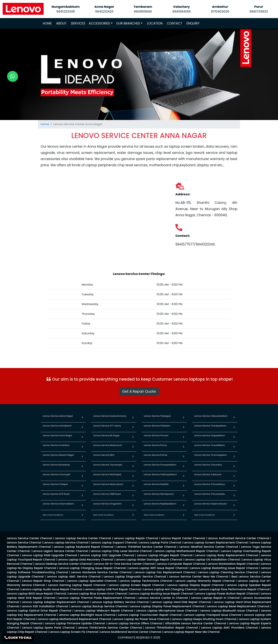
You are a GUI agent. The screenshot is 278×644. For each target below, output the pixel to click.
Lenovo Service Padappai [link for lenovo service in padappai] (157, 416)
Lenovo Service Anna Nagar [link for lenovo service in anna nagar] (57, 435)
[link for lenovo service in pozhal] (184, 456)
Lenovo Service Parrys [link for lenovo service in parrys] (155, 445)
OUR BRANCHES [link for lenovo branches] (128, 23)
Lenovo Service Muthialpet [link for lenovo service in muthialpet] (107, 474)
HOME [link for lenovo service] (48, 23)
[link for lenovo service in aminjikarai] (82, 427)
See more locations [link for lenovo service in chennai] (53, 515)
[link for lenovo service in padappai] (184, 417)
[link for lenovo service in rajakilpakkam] (184, 505)
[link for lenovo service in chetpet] (82, 486)
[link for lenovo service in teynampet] (133, 466)
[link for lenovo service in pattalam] (184, 427)
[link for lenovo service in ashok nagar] (82, 417)
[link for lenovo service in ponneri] (184, 437)
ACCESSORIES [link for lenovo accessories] (99, 23)
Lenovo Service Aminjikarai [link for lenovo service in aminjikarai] (57, 426)
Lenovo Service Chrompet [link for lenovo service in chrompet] (56, 474)
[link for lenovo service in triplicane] (234, 476)
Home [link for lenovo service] (45, 124)
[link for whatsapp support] (139, 395)
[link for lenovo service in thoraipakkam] (234, 427)
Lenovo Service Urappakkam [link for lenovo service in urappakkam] (210, 435)
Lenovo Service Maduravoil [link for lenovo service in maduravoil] (108, 445)
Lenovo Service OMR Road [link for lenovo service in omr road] (107, 494)
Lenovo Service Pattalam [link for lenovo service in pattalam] (157, 426)
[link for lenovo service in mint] (133, 456)
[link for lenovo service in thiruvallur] (234, 466)
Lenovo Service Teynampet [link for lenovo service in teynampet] (108, 465)
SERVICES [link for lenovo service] (78, 23)
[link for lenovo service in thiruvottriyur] (234, 486)
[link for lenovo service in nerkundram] (133, 486)
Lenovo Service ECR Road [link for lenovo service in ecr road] (56, 494)
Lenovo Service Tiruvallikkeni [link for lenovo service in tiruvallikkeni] (209, 445)
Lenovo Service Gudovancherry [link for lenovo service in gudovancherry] (110, 416)
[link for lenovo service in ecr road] (82, 495)
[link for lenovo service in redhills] (184, 486)
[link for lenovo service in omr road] (133, 495)
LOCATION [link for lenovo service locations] (155, 23)
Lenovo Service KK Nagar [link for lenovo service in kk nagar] (106, 435)
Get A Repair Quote (139, 391)
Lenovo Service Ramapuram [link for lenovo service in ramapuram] (159, 494)
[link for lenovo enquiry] (30, 538)
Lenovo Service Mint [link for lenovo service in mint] (104, 455)
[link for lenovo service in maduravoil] (133, 447)
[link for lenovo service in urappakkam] (234, 437)
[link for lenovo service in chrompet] (82, 476)
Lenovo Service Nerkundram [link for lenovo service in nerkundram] (108, 484)
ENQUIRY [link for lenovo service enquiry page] (193, 23)
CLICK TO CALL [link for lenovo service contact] (18, 638)
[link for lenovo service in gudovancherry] (133, 417)
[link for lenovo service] (23, 9)
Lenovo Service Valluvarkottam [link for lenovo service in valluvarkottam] (211, 416)
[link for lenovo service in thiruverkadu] (234, 495)
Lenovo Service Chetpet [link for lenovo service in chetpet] (55, 484)
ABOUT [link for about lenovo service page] (61, 23)
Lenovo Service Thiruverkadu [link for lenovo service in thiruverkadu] (210, 494)
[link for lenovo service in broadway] (82, 466)
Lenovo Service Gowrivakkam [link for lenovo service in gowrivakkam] (58, 504)
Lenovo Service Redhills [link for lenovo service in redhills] (156, 484)
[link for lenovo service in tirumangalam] (234, 456)
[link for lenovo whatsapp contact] (12, 76)
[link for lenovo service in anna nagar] (82, 437)
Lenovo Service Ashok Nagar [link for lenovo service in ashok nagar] (58, 416)
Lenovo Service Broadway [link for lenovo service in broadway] (56, 465)
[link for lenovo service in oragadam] (133, 505)
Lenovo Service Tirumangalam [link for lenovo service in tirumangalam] (211, 455)
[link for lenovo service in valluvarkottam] (234, 417)
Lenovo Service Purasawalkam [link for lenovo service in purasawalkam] (160, 465)
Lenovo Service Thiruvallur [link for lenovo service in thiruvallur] (208, 465)
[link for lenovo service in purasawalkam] (184, 466)
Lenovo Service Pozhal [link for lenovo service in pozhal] (155, 455)
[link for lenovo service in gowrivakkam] (82, 505)
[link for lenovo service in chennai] (82, 515)
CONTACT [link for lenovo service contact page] (174, 23)
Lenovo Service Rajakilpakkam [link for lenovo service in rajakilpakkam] (160, 504)
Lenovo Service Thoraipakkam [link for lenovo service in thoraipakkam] (210, 426)
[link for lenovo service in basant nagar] (82, 456)
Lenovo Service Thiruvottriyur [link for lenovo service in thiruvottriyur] (210, 484)
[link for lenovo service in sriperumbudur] (234, 505)
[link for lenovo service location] (139, 136)
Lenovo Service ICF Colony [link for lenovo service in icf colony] (107, 426)
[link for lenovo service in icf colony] (133, 427)
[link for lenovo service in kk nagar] (133, 437)
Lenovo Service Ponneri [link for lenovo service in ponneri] (156, 435)
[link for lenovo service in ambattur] (82, 447)
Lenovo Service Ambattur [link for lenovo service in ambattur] (56, 445)
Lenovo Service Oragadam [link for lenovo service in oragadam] (107, 504)
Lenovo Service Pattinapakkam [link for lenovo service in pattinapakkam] (160, 474)
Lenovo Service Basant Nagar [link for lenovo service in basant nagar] (58, 455)
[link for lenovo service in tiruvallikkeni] (234, 447)
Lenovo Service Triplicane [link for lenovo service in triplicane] (208, 474)
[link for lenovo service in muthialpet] (133, 476)
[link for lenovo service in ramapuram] (184, 495)
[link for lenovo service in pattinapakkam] (184, 476)
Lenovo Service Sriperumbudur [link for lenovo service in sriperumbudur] (211, 504)
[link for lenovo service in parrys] (184, 447)
